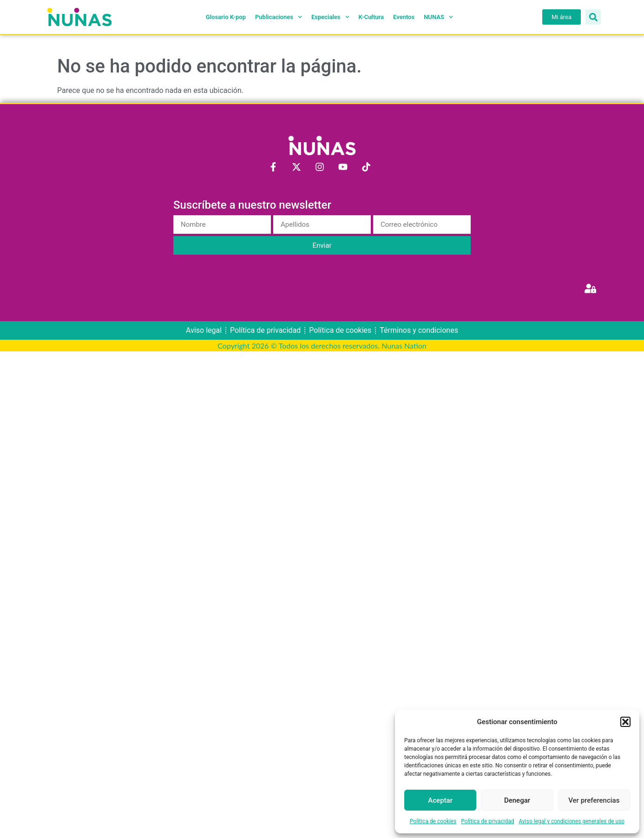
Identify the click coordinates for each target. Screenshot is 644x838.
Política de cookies (433, 821)
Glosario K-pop (226, 17)
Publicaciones (279, 17)
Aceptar (440, 800)
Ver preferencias (594, 800)
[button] (625, 722)
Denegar (517, 800)
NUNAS (438, 17)
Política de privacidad (487, 821)
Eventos (404, 17)
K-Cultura (371, 17)
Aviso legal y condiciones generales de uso (572, 821)
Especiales (330, 17)
